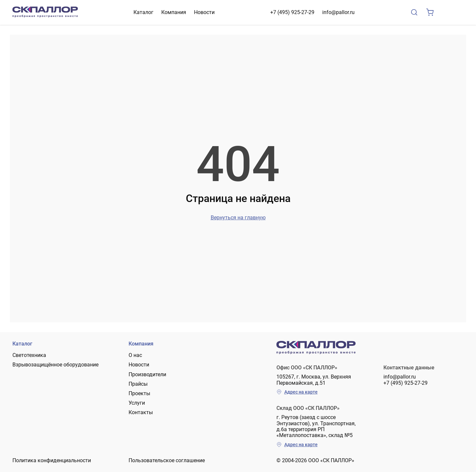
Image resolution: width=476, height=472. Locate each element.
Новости (204, 12)
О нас (135, 355)
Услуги (137, 403)
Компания (174, 12)
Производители (147, 374)
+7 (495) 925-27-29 (292, 12)
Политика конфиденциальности (52, 460)
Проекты (139, 393)
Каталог (143, 12)
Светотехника (29, 355)
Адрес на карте (297, 392)
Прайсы (138, 384)
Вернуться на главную (238, 218)
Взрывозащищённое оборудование (55, 365)
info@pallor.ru (338, 12)
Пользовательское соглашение (167, 460)
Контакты (141, 412)
